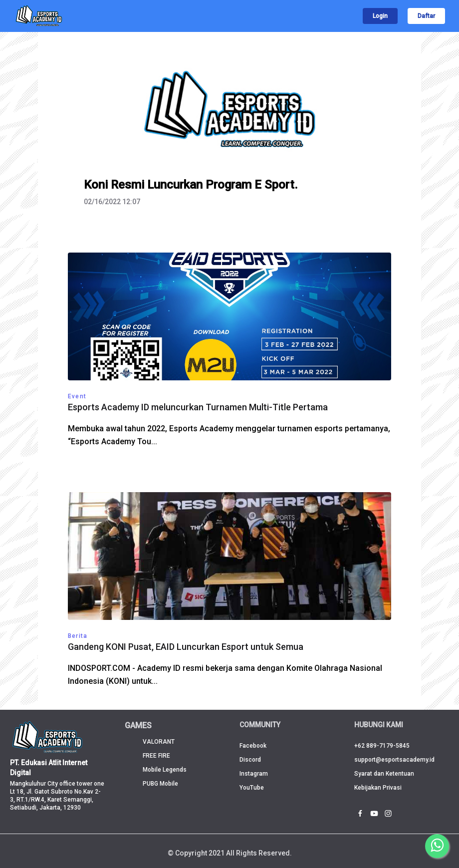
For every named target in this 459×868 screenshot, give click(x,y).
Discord (250, 760)
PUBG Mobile (160, 784)
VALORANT (159, 742)
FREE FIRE (156, 756)
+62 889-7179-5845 (382, 746)
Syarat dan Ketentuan (384, 774)
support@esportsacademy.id (394, 760)
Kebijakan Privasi (378, 788)
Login (380, 16)
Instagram (254, 774)
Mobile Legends (165, 770)
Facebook (253, 746)
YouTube (252, 788)
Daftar (426, 16)
